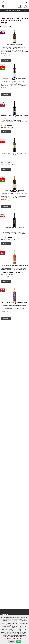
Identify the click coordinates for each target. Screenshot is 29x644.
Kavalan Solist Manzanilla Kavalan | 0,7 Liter (15, 265)
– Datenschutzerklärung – (15, 637)
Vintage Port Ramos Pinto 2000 (14, 228)
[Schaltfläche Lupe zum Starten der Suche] (26, 2)
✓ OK (18, 641)
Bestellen (6, 60)
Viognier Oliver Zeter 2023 (15, 44)
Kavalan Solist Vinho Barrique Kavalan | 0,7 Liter (14, 303)
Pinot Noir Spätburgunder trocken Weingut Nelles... (15, 116)
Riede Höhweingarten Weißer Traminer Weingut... (14, 79)
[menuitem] (26, 7)
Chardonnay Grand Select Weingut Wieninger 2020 (14, 191)
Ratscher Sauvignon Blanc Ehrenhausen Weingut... (15, 154)
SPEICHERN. (19, 637)
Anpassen (12, 641)
